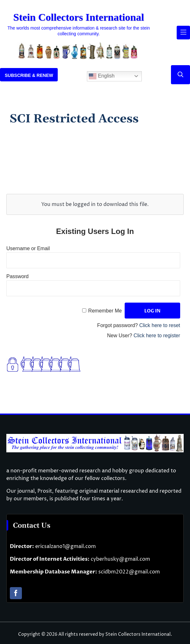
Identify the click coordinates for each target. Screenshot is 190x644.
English (102, 76)
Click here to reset (160, 325)
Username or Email (28, 248)
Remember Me (105, 311)
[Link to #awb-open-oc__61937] (183, 32)
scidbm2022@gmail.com (129, 572)
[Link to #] (180, 75)
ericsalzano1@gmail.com (66, 546)
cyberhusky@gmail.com (120, 559)
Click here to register (157, 336)
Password (17, 276)
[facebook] (16, 593)
